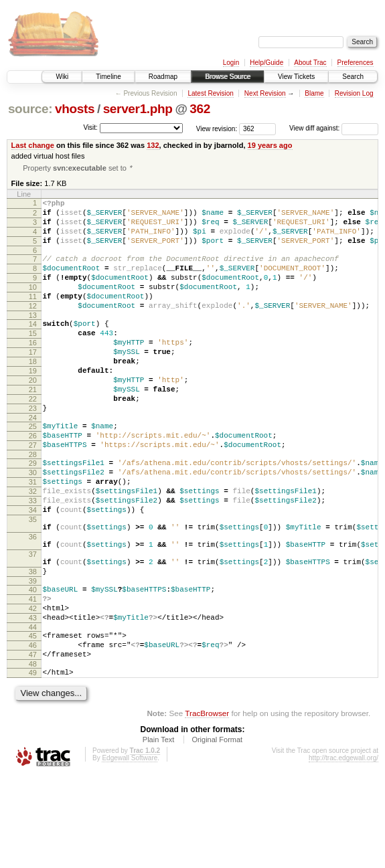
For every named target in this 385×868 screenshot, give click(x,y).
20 (33, 416)
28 (33, 504)
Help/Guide (266, 63)
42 (33, 688)
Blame (314, 93)
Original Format (217, 831)
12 (33, 327)
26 (33, 481)
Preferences (356, 63)
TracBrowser (207, 805)
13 (33, 339)
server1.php (138, 109)
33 (33, 558)
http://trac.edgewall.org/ (343, 850)
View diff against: (334, 128)
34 (33, 570)
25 (33, 470)
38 (33, 645)
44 (33, 711)
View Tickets (296, 77)
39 (33, 657)
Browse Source (228, 77)
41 (33, 677)
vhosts (75, 109)
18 (33, 393)
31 (33, 535)
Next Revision (265, 93)
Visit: (90, 127)
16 (33, 370)
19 (33, 404)
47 (33, 742)
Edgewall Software (130, 850)
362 (200, 109)
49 (33, 762)
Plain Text (159, 831)
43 (33, 699)
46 (33, 731)
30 (33, 524)
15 (33, 359)
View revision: (217, 128)
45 (33, 719)
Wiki (62, 77)
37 (33, 624)
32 (33, 547)
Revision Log (354, 93)
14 (33, 347)
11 (33, 316)
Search (353, 77)
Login (231, 63)
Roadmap (163, 77)
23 (33, 450)
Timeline (108, 77)
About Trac (310, 63)
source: (30, 109)
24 (33, 461)
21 (33, 427)
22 (33, 438)
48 (33, 754)
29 (33, 513)
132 (153, 145)
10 (33, 305)
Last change (33, 145)
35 (33, 581)
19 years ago (270, 145)
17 (33, 381)
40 (33, 665)
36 (33, 602)
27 (33, 493)
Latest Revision (210, 93)
